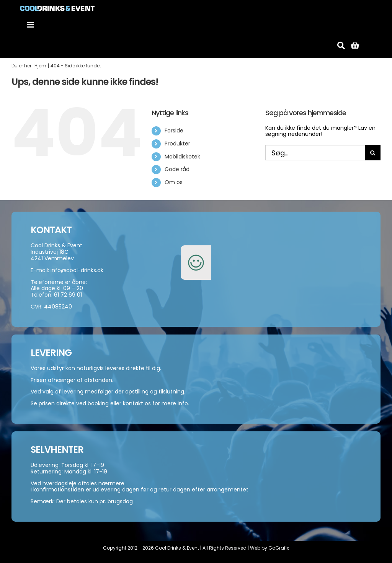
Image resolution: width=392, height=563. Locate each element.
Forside (174, 131)
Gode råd (177, 169)
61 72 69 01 (68, 295)
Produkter (177, 144)
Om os (174, 182)
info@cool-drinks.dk (77, 270)
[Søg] (341, 46)
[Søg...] (315, 153)
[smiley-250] (196, 250)
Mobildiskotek (182, 157)
